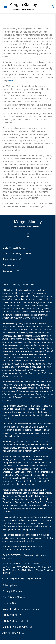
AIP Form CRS (11, 633)
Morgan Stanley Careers (17, 254)
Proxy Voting (10, 615)
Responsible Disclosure (17, 550)
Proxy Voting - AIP (13, 621)
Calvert (7, 265)
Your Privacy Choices (14, 597)
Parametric (9, 271)
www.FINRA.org (33, 318)
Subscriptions (10, 585)
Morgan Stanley (12, 248)
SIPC (38, 496)
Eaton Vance (10, 260)
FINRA (30, 496)
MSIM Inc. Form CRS (15, 627)
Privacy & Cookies (12, 591)
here (11, 81)
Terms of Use (9, 603)
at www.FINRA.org (30, 312)
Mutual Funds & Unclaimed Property (22, 609)
